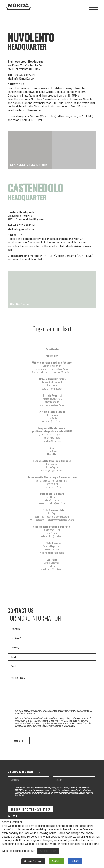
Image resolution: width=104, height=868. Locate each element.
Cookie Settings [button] (33, 861)
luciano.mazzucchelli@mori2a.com (52, 503)
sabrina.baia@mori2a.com (58, 517)
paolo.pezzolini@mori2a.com (52, 536)
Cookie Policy (48, 851)
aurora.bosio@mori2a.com (52, 441)
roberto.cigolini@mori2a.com (52, 470)
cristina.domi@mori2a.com (52, 487)
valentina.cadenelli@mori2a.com (61, 520)
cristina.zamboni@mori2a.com (60, 372)
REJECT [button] (75, 861)
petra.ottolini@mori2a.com (52, 388)
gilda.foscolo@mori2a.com (58, 369)
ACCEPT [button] (56, 861)
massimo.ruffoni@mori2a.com (52, 553)
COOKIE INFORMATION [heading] (12, 822)
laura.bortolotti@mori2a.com (52, 569)
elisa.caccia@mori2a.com (52, 421)
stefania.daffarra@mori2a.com (52, 405)
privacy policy (64, 711)
